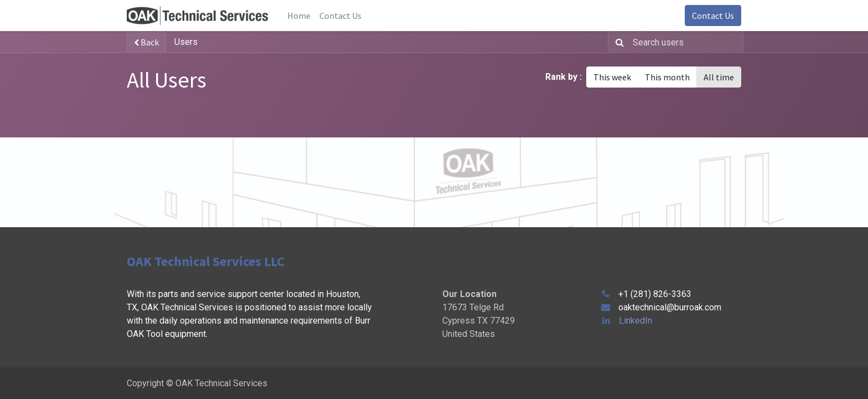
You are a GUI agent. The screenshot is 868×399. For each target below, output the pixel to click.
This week (612, 77)
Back (146, 42)
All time (719, 77)
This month (667, 77)
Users (186, 42)
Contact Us (713, 16)
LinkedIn (635, 321)
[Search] (618, 42)
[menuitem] (299, 16)
